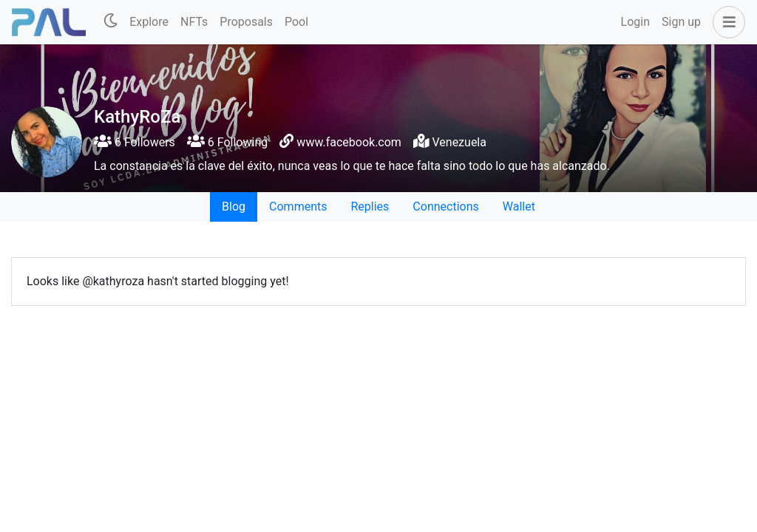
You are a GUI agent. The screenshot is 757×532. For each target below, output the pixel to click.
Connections (445, 207)
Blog (234, 207)
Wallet (519, 207)
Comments (298, 207)
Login (635, 22)
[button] (726, 22)
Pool (296, 22)
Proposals (246, 22)
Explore (149, 22)
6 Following (227, 142)
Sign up (681, 22)
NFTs (194, 22)
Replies (370, 207)
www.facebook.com (349, 142)
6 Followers (135, 142)
